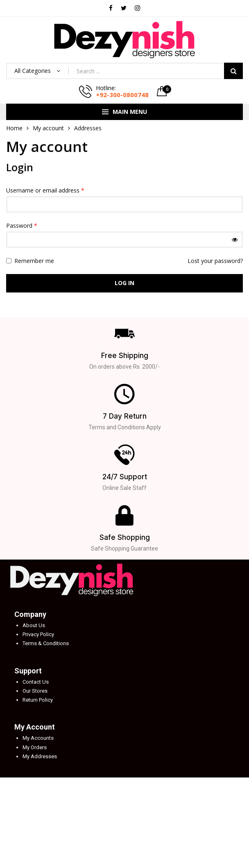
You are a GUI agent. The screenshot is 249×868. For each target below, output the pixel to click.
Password (22, 225)
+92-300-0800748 (122, 95)
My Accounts (38, 738)
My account (48, 128)
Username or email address (45, 190)
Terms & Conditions (46, 643)
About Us (34, 625)
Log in (124, 283)
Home (14, 128)
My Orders (35, 747)
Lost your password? (215, 261)
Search (233, 71)
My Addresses (40, 756)
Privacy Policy (38, 634)
